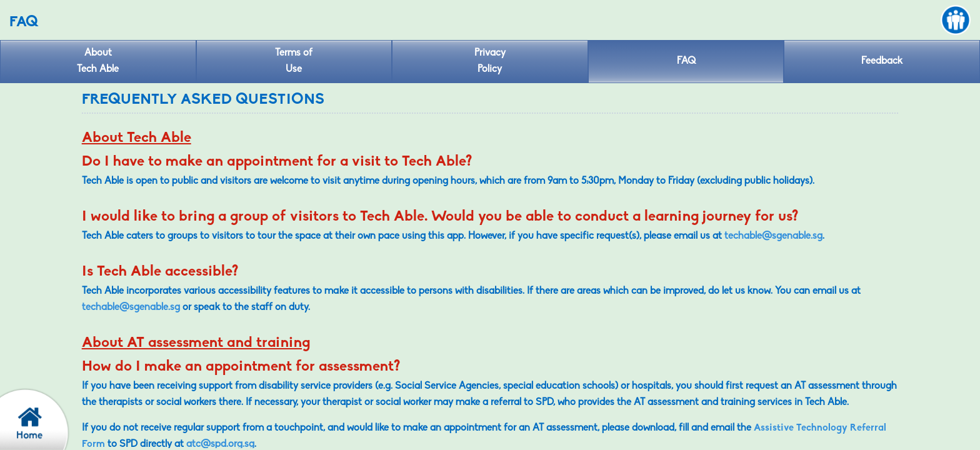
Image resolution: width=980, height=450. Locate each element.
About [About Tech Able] (98, 63)
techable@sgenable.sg (773, 236)
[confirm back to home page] (41, 419)
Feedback (882, 61)
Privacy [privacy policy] (490, 63)
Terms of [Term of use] (294, 63)
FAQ (686, 61)
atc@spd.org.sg (220, 444)
